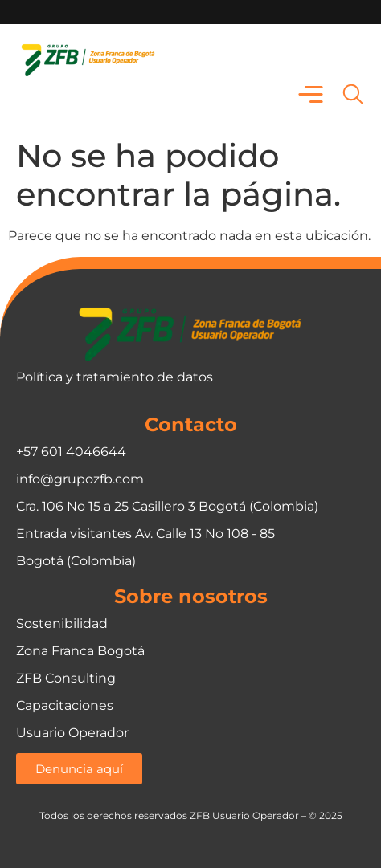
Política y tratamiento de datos (115, 377)
